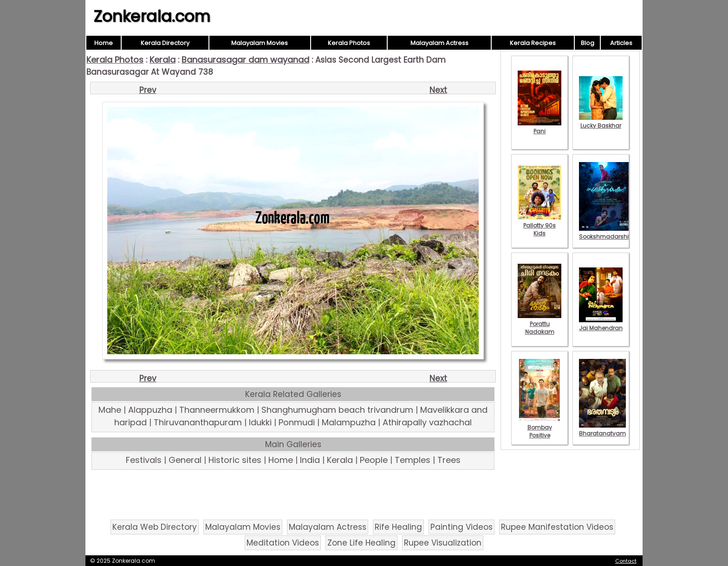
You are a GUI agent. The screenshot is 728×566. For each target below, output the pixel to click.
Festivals (144, 460)
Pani (539, 127)
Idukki (260, 422)
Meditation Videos (283, 543)
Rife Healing (398, 527)
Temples (413, 460)
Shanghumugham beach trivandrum (337, 410)
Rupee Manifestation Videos (557, 527)
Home (104, 43)
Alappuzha (150, 410)
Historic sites (235, 460)
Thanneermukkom (217, 410)
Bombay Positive (539, 427)
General (185, 460)
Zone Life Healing (361, 543)
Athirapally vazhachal (427, 422)
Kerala (162, 60)
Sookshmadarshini (606, 233)
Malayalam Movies (260, 43)
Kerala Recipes (533, 43)
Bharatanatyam (602, 429)
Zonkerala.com (152, 16)
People (374, 460)
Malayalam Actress (439, 43)
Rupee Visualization (443, 543)
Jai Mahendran (601, 324)
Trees (449, 460)
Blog (588, 43)
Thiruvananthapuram (198, 422)
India (310, 460)
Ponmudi (297, 422)
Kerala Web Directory (155, 527)
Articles (621, 43)
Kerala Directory (165, 43)
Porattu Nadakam (539, 324)
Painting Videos (461, 527)
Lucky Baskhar (601, 122)
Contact (626, 561)
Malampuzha (349, 422)
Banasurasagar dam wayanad (245, 60)
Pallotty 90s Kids (539, 225)
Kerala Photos (349, 43)
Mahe (110, 410)
